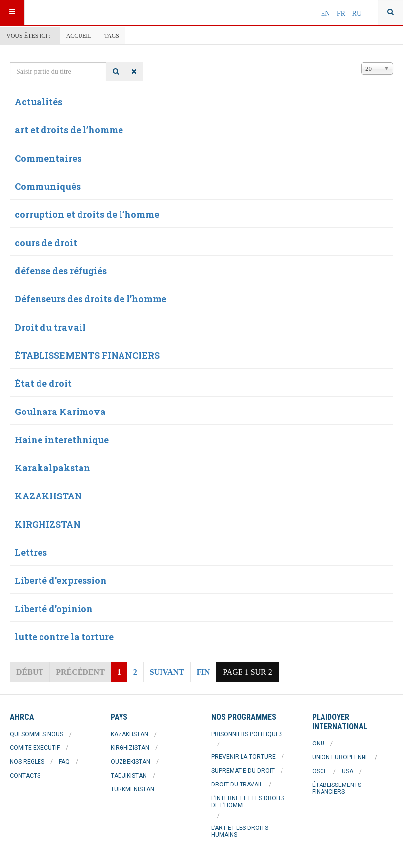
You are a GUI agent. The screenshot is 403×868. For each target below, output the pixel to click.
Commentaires (48, 158)
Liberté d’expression (61, 580)
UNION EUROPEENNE (341, 757)
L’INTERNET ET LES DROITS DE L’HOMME (248, 802)
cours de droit (46, 243)
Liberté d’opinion (54, 609)
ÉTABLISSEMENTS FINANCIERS (87, 355)
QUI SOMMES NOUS (37, 734)
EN (326, 14)
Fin (203, 672)
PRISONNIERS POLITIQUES (247, 734)
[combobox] (390, 12)
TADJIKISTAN (129, 776)
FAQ (64, 762)
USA (347, 771)
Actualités (39, 102)
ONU (318, 744)
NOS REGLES (27, 762)
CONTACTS (25, 776)
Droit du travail (50, 327)
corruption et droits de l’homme (87, 214)
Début (30, 672)
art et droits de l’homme (69, 130)
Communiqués (48, 186)
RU (357, 14)
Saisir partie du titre (10, 62)
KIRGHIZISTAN (130, 748)
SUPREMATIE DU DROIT (243, 771)
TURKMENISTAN (132, 789)
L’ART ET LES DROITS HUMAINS (240, 831)
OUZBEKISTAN (130, 762)
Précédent (80, 672)
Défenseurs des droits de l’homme (91, 299)
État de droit (43, 383)
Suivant (167, 672)
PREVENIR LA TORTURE (243, 757)
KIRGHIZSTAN (48, 524)
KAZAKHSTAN (48, 496)
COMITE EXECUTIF (35, 748)
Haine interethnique (62, 440)
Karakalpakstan (53, 468)
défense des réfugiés (61, 271)
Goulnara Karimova (60, 412)
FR (342, 14)
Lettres (31, 552)
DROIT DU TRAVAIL (237, 785)
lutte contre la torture (64, 637)
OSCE (320, 771)
